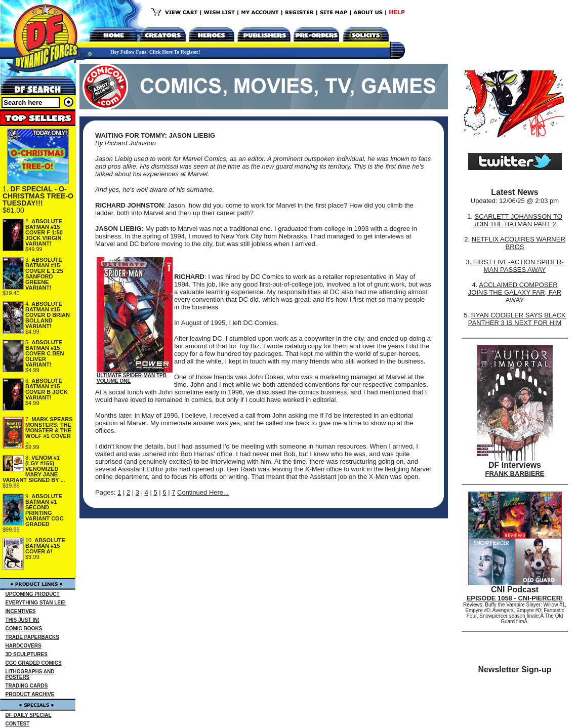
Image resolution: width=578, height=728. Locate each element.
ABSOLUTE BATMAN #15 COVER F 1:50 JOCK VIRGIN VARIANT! (44, 232)
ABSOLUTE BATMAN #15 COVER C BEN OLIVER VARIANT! (45, 353)
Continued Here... (203, 492)
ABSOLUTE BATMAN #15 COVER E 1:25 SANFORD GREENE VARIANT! (44, 274)
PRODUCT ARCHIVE (30, 694)
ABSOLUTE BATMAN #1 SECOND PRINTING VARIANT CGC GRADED (45, 510)
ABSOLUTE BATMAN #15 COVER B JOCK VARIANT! (47, 389)
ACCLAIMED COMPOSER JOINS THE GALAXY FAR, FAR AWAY (515, 292)
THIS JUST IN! (23, 620)
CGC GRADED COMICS (34, 663)
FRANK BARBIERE (515, 474)
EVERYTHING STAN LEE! (36, 603)
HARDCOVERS (24, 646)
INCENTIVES (21, 611)
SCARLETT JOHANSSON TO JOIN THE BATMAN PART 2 (518, 220)
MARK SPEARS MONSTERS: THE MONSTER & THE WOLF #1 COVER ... (49, 430)
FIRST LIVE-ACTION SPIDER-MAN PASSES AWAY (519, 266)
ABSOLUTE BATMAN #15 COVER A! (45, 546)
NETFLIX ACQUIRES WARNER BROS (519, 243)
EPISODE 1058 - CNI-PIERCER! (515, 598)
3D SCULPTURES (27, 654)
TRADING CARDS (27, 686)
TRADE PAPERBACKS (33, 637)
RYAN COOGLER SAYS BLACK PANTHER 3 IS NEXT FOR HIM (517, 319)
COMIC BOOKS (24, 629)
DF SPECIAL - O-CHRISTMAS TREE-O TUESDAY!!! (38, 196)
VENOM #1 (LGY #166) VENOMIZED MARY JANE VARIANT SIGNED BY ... (34, 469)
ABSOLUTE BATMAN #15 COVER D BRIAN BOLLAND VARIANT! (48, 315)
